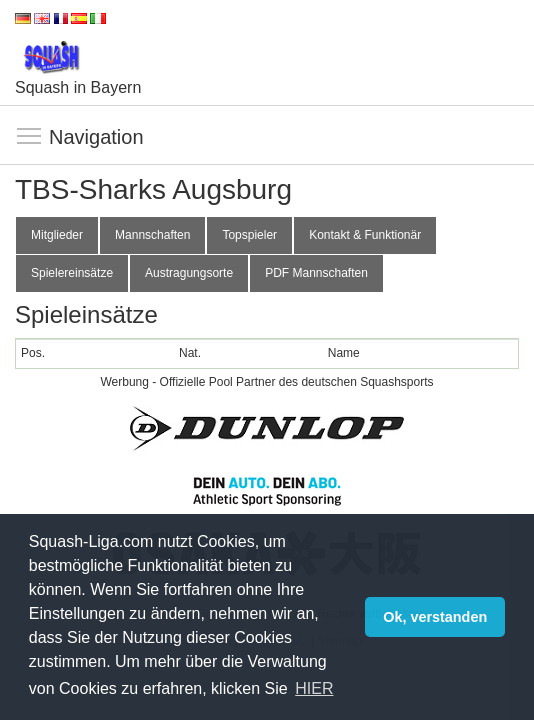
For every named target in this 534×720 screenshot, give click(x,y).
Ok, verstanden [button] (435, 617)
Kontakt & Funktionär (365, 235)
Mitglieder (57, 235)
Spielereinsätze (72, 273)
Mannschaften (152, 235)
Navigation (30, 137)
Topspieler (249, 235)
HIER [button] (314, 688)
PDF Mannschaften (316, 273)
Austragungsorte (189, 273)
